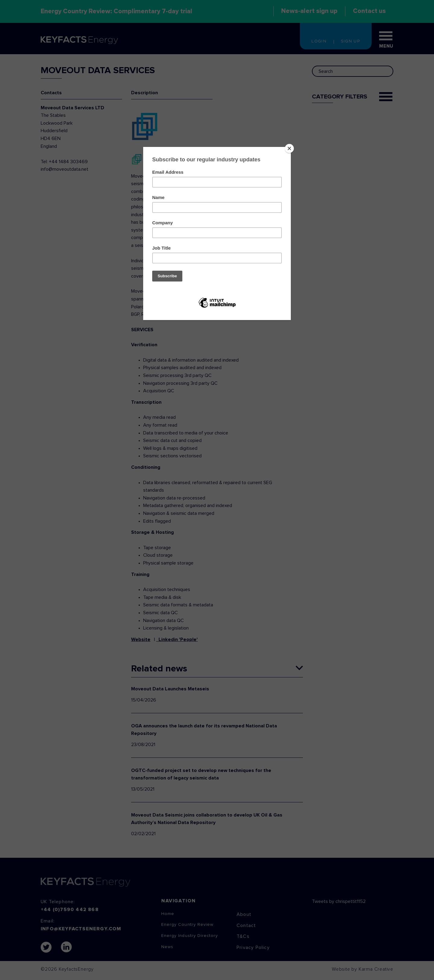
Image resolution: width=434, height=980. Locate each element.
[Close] (289, 148)
